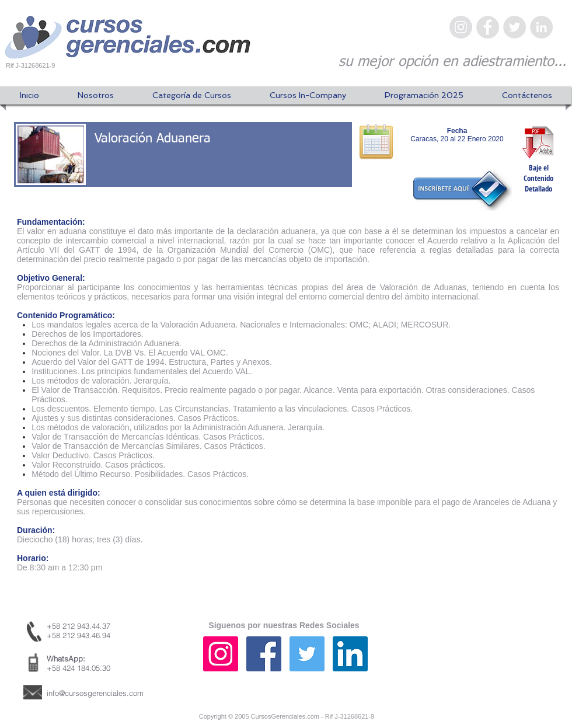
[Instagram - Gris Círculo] (461, 27)
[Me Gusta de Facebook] (493, 665)
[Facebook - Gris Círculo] (488, 27)
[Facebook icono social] (264, 654)
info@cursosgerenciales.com (95, 693)
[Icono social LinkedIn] (350, 654)
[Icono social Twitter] (307, 654)
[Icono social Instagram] (221, 654)
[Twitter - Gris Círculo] (515, 27)
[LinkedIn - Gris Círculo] (541, 27)
